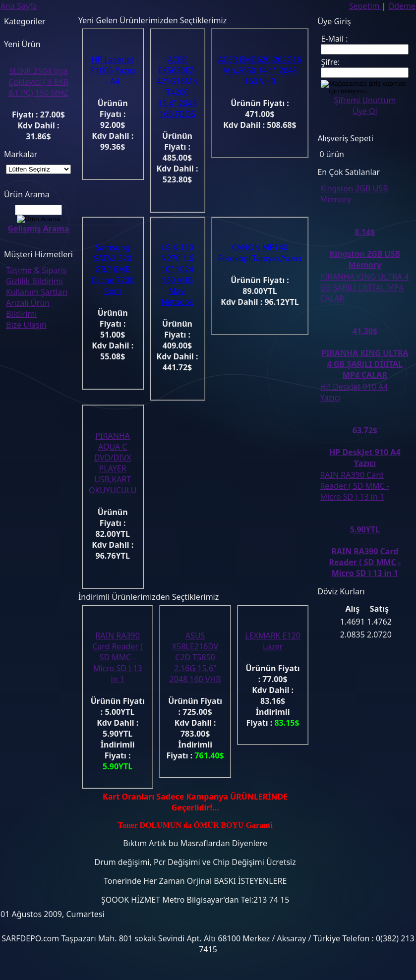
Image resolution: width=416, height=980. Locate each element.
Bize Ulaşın (26, 325)
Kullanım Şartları (37, 292)
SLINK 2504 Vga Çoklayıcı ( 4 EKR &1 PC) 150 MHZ (38, 82)
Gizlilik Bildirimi (34, 281)
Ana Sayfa (19, 6)
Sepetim (365, 6)
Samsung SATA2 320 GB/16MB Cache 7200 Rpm (113, 269)
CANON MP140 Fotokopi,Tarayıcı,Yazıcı (260, 253)
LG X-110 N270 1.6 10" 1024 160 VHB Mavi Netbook (177, 275)
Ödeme (402, 6)
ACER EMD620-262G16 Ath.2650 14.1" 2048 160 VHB (260, 70)
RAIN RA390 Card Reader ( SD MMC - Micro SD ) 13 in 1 (118, 657)
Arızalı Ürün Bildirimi (28, 308)
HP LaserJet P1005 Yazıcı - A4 (113, 70)
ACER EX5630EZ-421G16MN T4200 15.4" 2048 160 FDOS (178, 87)
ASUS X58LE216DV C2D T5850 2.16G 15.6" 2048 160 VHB (195, 657)
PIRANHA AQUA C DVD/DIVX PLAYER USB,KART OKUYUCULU (113, 463)
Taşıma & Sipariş (36, 270)
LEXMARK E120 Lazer (273, 641)
